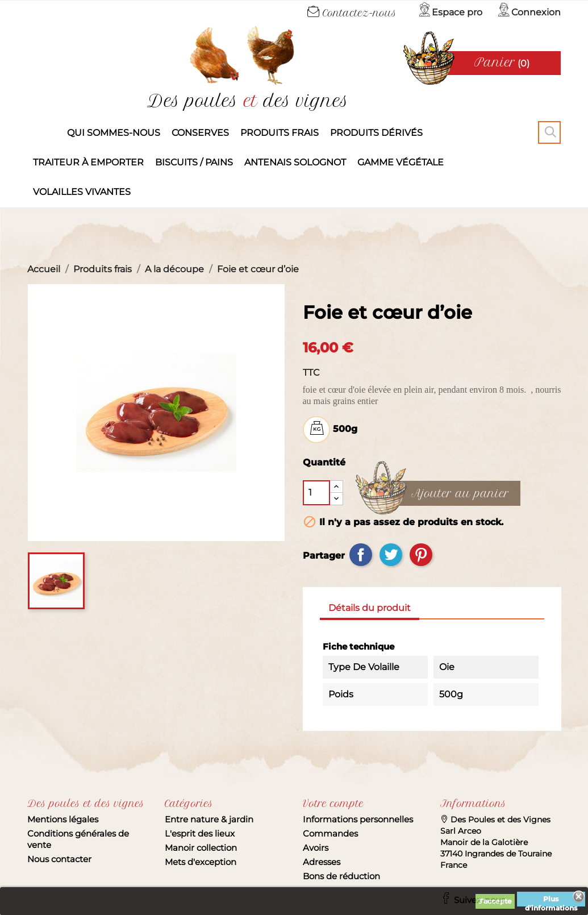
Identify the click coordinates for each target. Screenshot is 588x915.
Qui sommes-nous (114, 133)
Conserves (200, 133)
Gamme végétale (401, 162)
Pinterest (421, 555)
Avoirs (316, 848)
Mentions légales (63, 819)
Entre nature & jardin (209, 819)
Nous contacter (59, 859)
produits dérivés (376, 133)
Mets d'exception (201, 862)
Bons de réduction (341, 876)
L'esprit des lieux (200, 833)
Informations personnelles (358, 819)
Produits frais (280, 133)
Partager (361, 555)
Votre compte (333, 804)
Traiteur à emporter (88, 162)
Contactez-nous (352, 13)
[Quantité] (316, 493)
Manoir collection (201, 848)
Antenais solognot (295, 162)
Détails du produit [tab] (370, 608)
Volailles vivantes (82, 192)
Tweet (391, 555)
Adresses (322, 862)
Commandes (330, 833)
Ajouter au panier (460, 494)
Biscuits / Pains (194, 162)
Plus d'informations (551, 901)
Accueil (44, 133)
